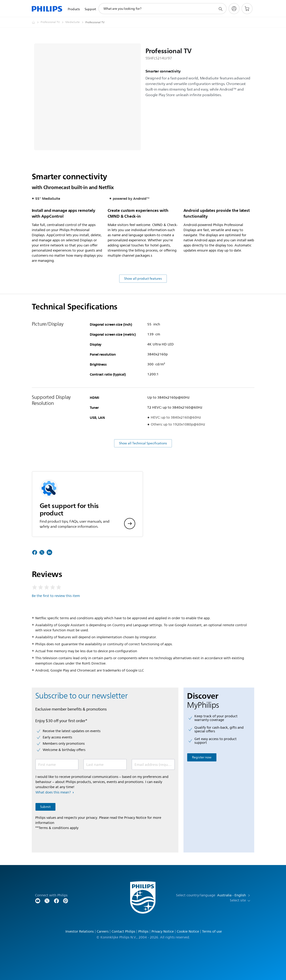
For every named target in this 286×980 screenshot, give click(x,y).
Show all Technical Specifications (143, 443)
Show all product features (143, 279)
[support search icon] (220, 9)
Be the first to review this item (56, 596)
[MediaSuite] (75, 22)
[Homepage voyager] (36, 22)
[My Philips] (234, 9)
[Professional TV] (53, 22)
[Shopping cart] (247, 9)
